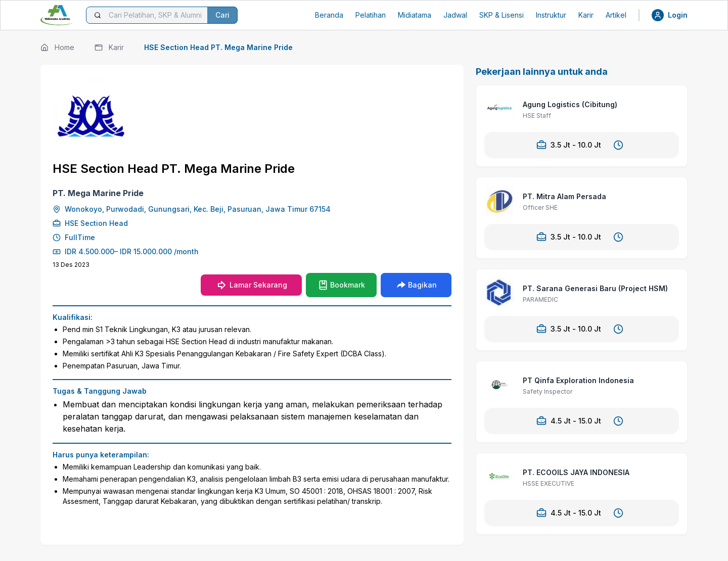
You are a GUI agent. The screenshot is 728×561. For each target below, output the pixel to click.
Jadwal (455, 15)
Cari (222, 15)
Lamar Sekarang (251, 285)
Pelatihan (371, 15)
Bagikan (416, 285)
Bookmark (342, 285)
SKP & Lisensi (502, 15)
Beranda (329, 15)
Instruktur (551, 15)
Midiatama (415, 15)
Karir (586, 15)
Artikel (616, 15)
